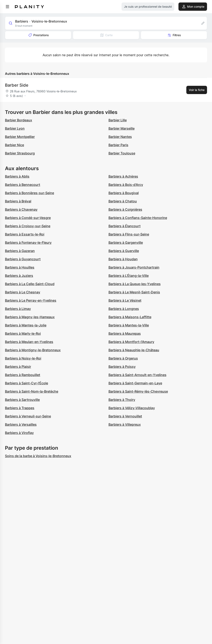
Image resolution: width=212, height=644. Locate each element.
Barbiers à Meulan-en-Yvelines (29, 342)
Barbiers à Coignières (125, 209)
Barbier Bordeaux (19, 120)
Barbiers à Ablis (17, 176)
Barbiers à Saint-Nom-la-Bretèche (32, 391)
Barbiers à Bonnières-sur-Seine (30, 193)
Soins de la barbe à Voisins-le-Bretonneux (38, 456)
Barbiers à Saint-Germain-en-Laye (135, 383)
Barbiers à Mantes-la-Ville (129, 325)
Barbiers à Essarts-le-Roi (25, 234)
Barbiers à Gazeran (20, 251)
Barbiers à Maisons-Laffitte (130, 317)
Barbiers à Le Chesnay (23, 292)
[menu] (7, 7)
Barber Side (17, 85)
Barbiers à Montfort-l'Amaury (131, 342)
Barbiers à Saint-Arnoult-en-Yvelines (137, 375)
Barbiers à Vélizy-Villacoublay (132, 408)
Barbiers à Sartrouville (22, 400)
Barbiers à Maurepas (125, 333)
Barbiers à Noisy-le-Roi (23, 358)
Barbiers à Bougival (124, 193)
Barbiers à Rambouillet (23, 375)
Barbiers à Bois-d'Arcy (126, 185)
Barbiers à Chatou (123, 201)
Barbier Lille (118, 120)
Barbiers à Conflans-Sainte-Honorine (138, 218)
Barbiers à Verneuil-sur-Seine (28, 416)
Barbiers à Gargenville (126, 243)
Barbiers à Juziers (19, 276)
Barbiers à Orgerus (123, 358)
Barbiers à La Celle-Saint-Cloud (30, 284)
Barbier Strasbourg (20, 153)
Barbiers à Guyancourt (23, 259)
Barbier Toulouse (122, 153)
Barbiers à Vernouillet (125, 416)
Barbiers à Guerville (124, 251)
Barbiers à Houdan (123, 259)
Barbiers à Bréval (18, 201)
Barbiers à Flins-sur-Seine (129, 234)
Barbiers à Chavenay (21, 209)
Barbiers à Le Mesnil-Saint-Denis (134, 292)
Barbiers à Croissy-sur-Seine (28, 226)
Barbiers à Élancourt (125, 226)
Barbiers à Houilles (20, 267)
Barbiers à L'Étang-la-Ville (129, 276)
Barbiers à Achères (123, 176)
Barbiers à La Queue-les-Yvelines (135, 284)
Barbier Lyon (15, 128)
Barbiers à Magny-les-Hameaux (30, 317)
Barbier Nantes (120, 137)
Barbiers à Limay (18, 309)
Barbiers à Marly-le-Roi (23, 333)
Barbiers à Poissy (122, 367)
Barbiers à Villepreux (125, 424)
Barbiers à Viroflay (19, 433)
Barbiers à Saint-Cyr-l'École (26, 383)
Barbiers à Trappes (20, 408)
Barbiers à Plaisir (18, 367)
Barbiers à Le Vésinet (125, 300)
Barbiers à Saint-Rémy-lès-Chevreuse (138, 391)
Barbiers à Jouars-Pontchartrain (134, 267)
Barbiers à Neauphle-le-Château (134, 350)
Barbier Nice (14, 145)
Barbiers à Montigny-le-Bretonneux (33, 350)
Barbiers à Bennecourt (23, 185)
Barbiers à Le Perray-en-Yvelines (31, 300)
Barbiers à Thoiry (122, 400)
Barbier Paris (118, 145)
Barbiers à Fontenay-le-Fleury (28, 243)
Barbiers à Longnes (124, 309)
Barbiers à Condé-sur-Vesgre (28, 218)
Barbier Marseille (122, 128)
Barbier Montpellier (20, 137)
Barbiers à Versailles (21, 424)
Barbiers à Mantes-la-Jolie (26, 325)
